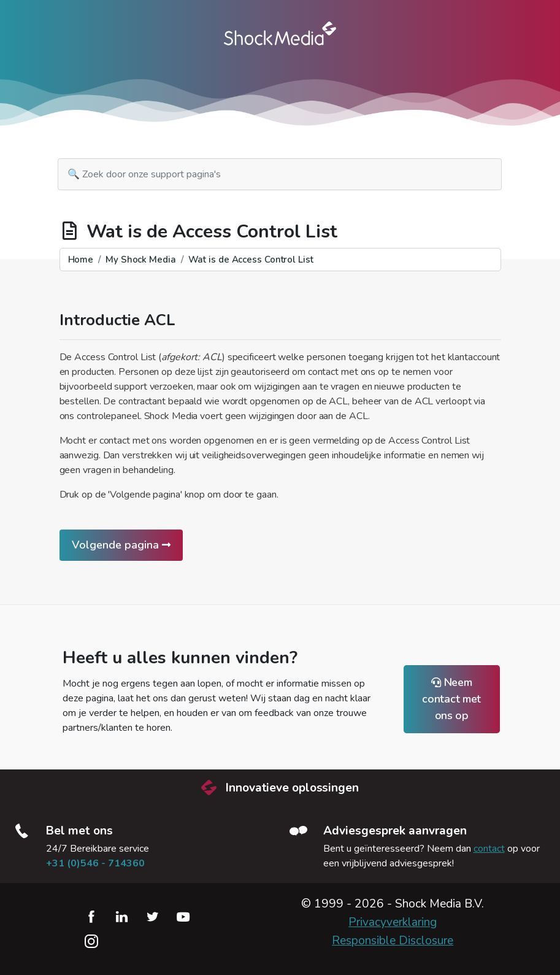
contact (489, 849)
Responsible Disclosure (393, 941)
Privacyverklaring (393, 922)
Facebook (91, 917)
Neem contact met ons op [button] (451, 699)
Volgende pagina (121, 545)
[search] (280, 174)
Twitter (153, 917)
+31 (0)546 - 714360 (95, 863)
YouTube (183, 917)
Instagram (91, 941)
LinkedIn (122, 917)
